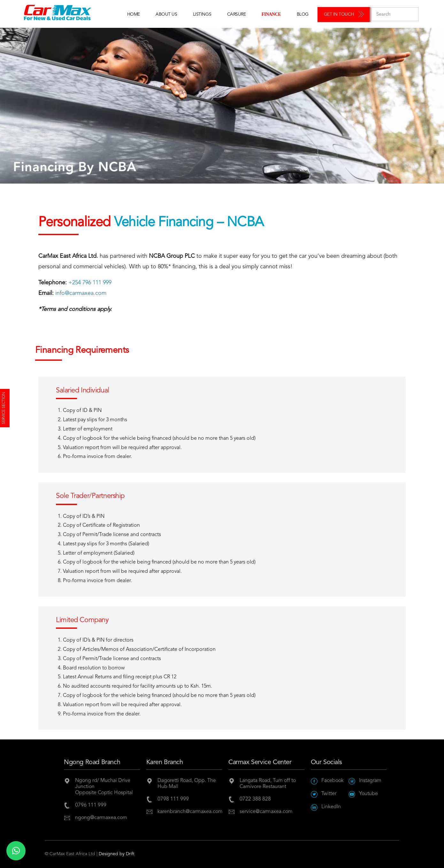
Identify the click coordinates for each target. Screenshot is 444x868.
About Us (166, 14)
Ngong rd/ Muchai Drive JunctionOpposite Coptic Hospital (104, 787)
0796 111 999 (91, 805)
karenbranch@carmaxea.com (190, 812)
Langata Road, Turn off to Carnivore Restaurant (268, 784)
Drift (130, 854)
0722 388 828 (255, 799)
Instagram (365, 781)
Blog (303, 14)
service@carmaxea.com (266, 812)
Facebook (327, 781)
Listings (202, 14)
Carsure (237, 14)
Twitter (324, 794)
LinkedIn (326, 807)
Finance (271, 14)
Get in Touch (339, 14)
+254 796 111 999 (90, 283)
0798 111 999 (173, 799)
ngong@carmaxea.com (101, 818)
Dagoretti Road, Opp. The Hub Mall (187, 784)
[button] (16, 851)
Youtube (363, 794)
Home (134, 14)
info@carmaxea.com (81, 293)
